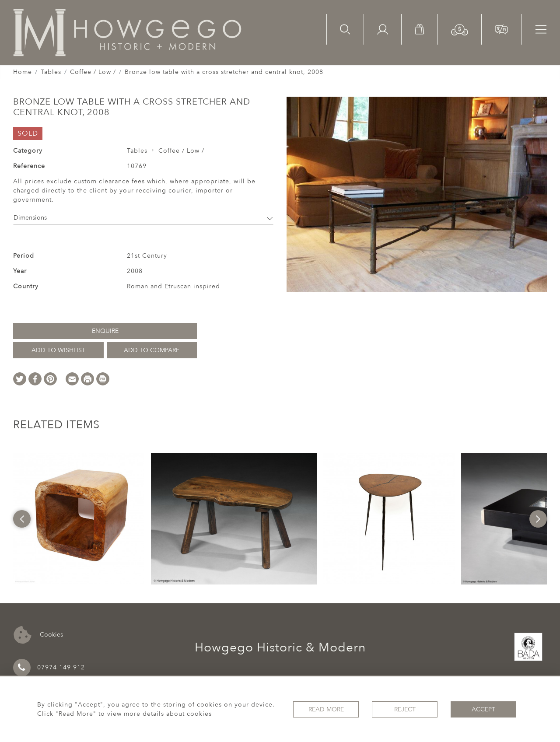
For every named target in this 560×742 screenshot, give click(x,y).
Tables (51, 72)
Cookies (38, 635)
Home (23, 72)
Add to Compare (152, 350)
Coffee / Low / (93, 72)
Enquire (105, 331)
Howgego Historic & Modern (280, 647)
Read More (326, 709)
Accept (483, 709)
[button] (460, 29)
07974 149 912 (49, 668)
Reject (405, 709)
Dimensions (143, 218)
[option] (79, 519)
